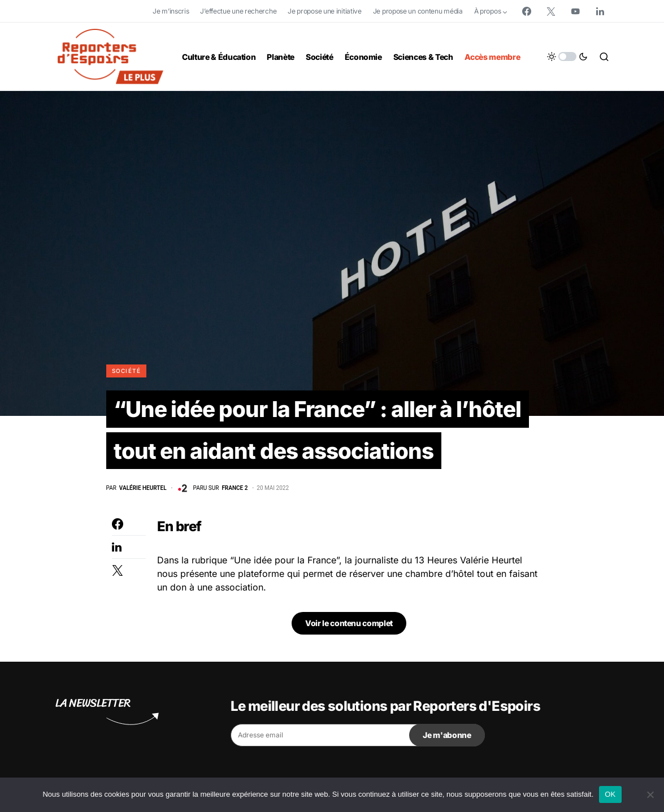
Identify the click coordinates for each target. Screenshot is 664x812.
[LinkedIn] (600, 11)
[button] (567, 57)
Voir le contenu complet (349, 626)
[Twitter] (551, 11)
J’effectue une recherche (238, 11)
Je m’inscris (171, 11)
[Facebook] (527, 11)
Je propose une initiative (325, 11)
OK (610, 794)
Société (127, 371)
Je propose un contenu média (418, 11)
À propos (488, 11)
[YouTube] (575, 11)
